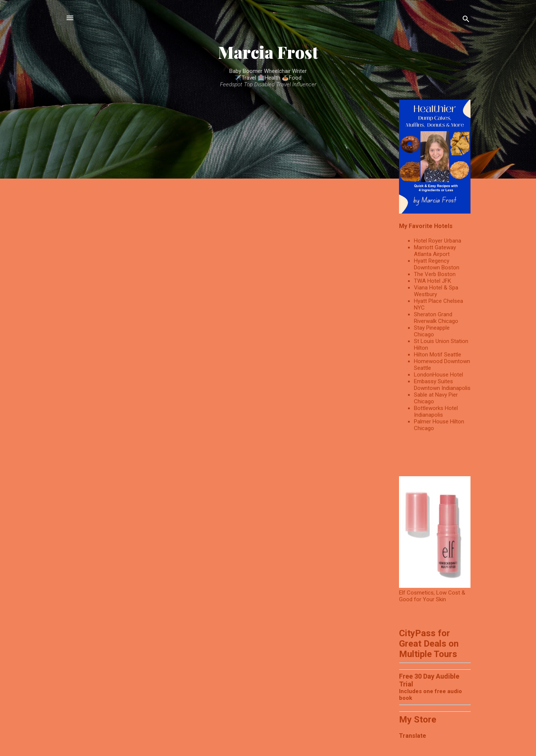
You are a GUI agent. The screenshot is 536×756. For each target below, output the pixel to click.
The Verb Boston (435, 274)
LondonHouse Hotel (438, 375)
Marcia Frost (268, 52)
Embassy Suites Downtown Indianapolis (442, 385)
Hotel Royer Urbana (438, 241)
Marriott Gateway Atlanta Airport (435, 251)
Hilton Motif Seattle (438, 355)
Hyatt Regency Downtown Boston (437, 264)
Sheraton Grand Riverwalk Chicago (436, 318)
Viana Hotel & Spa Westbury (436, 291)
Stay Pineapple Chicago (432, 331)
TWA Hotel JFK (433, 281)
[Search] (466, 20)
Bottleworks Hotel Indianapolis (436, 411)
